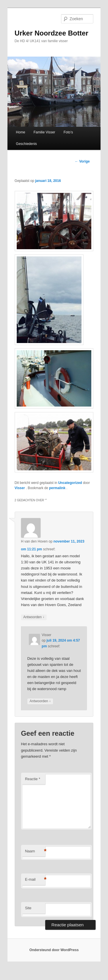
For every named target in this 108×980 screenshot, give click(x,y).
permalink (58, 488)
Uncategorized (70, 483)
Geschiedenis (26, 144)
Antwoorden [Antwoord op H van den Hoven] (34, 617)
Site (28, 908)
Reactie (33, 779)
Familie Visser (44, 132)
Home (20, 132)
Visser (20, 488)
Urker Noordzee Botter (52, 33)
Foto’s (68, 132)
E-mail (35, 880)
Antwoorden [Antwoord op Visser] (40, 701)
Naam (35, 851)
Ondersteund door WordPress (54, 950)
